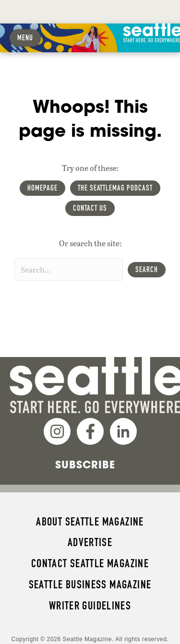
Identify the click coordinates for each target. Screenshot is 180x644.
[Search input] (69, 269)
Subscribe (85, 465)
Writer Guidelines (90, 606)
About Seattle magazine (90, 522)
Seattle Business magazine (90, 584)
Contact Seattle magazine (90, 563)
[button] (147, 270)
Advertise (90, 542)
